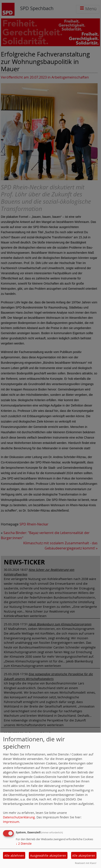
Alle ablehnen (14, 855)
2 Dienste (24, 844)
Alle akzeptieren (84, 855)
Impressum (11, 822)
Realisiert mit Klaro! (86, 863)
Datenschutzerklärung (19, 817)
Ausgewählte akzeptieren (48, 855)
